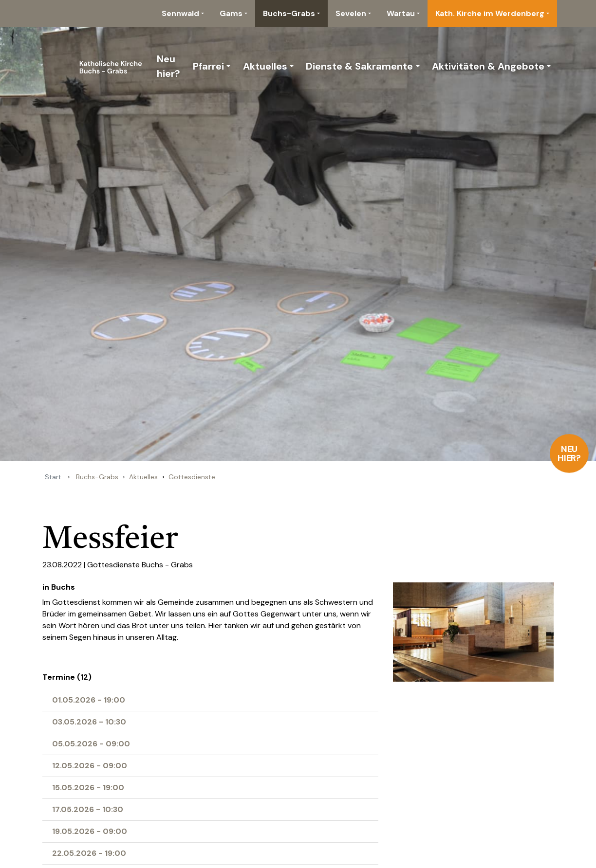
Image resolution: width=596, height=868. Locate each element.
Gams (231, 13)
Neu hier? (569, 453)
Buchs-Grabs (289, 13)
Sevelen (351, 13)
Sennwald (180, 13)
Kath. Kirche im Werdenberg (490, 13)
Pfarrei (208, 66)
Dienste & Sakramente (359, 66)
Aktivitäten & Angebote (488, 66)
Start (53, 477)
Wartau (401, 13)
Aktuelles (265, 66)
